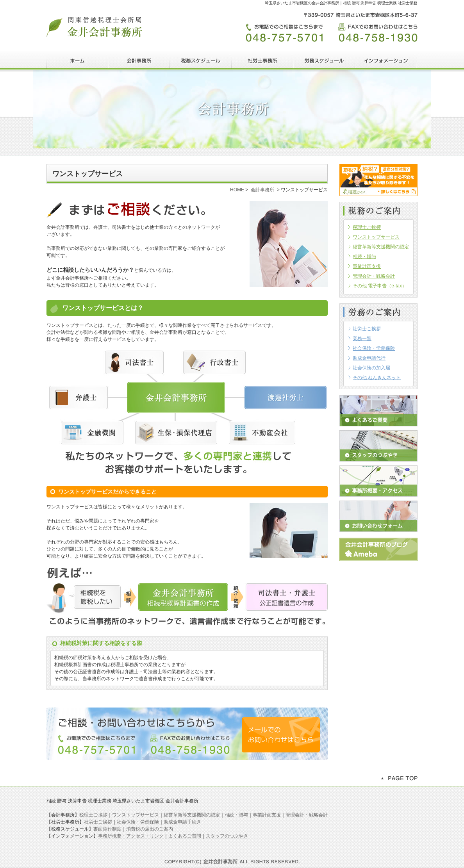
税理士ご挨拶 (93, 815)
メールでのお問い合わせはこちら (281, 735)
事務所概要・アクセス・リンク (131, 836)
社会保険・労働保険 (138, 822)
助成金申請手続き (182, 822)
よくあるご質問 (378, 411)
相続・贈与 (236, 815)
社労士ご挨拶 (98, 822)
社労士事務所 (262, 61)
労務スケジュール (324, 61)
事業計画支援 (267, 815)
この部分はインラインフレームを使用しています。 (378, 296)
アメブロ (378, 549)
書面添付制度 (107, 829)
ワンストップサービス (136, 815)
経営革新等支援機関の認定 (192, 815)
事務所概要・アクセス (378, 481)
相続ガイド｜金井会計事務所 (378, 180)
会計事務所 (139, 61)
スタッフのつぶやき (378, 446)
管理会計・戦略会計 (307, 815)
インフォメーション (386, 61)
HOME (77, 61)
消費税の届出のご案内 (150, 829)
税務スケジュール (201, 61)
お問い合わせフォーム (378, 516)
